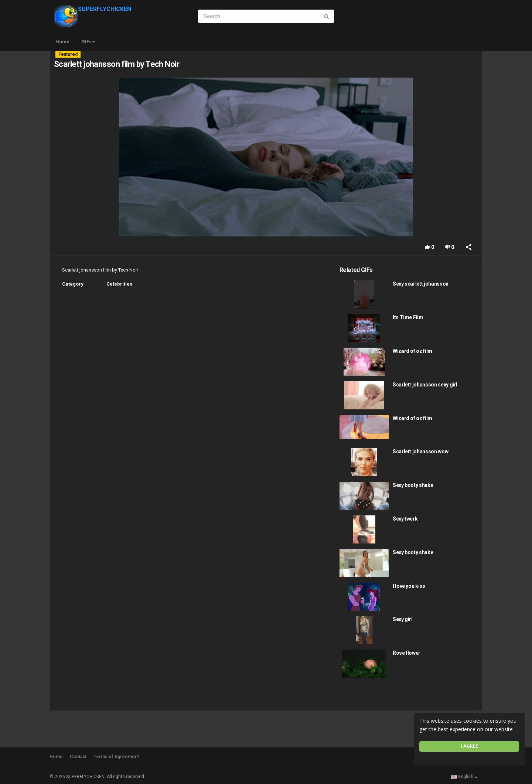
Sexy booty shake (413, 485)
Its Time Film (408, 317)
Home (62, 42)
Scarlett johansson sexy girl (425, 385)
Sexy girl (403, 619)
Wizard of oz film (412, 351)
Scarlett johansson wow (420, 451)
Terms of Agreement (116, 757)
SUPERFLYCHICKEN (93, 9)
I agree (469, 746)
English (464, 777)
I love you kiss (409, 586)
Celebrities (119, 284)
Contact (78, 757)
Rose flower (407, 653)
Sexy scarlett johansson (421, 284)
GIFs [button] (88, 42)
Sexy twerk (405, 519)
